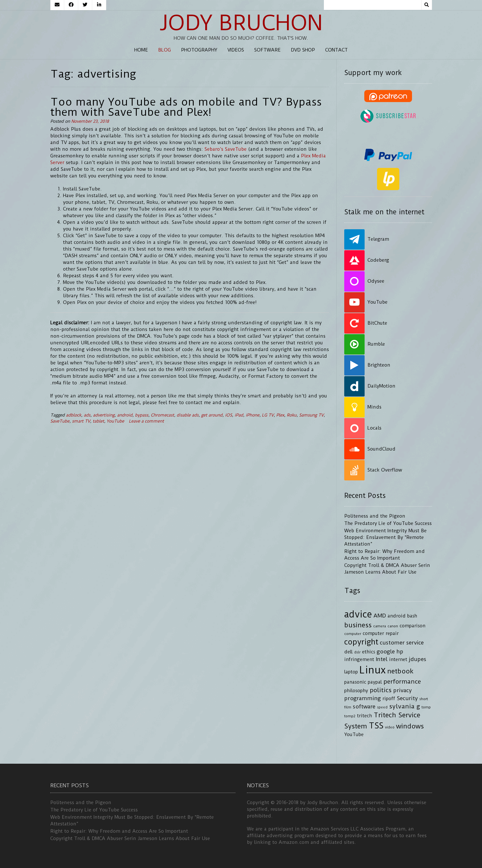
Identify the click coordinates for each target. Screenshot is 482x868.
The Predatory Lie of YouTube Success (388, 523)
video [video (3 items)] (390, 727)
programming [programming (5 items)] (363, 698)
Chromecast (162, 415)
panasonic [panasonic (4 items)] (355, 682)
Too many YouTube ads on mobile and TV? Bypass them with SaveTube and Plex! (186, 107)
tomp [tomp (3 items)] (426, 707)
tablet (98, 421)
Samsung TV (311, 415)
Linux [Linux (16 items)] (373, 670)
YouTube (115, 421)
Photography (199, 50)
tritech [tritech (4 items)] (364, 716)
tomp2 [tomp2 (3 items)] (350, 716)
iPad (239, 415)
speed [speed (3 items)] (382, 707)
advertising (104, 415)
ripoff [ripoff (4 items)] (389, 699)
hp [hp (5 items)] (400, 651)
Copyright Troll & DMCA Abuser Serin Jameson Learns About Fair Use (130, 838)
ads (87, 415)
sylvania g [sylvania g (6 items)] (405, 706)
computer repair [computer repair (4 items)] (381, 634)
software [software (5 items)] (364, 706)
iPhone (252, 415)
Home (141, 50)
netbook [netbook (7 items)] (400, 671)
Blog (164, 50)
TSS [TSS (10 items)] (376, 726)
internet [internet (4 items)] (398, 660)
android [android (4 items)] (397, 616)
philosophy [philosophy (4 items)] (356, 691)
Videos (236, 50)
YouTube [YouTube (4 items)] (354, 735)
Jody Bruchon (241, 23)
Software (267, 50)
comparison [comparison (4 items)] (412, 626)
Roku (292, 415)
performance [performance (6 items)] (402, 682)
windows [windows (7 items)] (410, 726)
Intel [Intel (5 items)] (382, 659)
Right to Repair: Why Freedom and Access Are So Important (119, 831)
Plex (280, 415)
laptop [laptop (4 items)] (351, 672)
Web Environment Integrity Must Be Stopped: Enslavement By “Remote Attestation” (385, 537)
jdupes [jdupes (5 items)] (418, 659)
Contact (336, 50)
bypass (142, 415)
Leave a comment (146, 421)
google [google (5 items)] (386, 651)
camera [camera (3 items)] (380, 626)
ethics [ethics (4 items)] (369, 652)
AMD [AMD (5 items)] (380, 616)
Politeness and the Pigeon (375, 516)
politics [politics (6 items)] (381, 690)
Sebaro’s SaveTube (226, 149)
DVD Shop (303, 50)
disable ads (188, 415)
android (125, 415)
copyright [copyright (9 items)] (361, 642)
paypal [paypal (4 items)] (375, 682)
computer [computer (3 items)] (353, 634)
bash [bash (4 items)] (412, 616)
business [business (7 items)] (358, 625)
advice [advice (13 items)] (358, 614)
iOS (228, 415)
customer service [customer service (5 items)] (402, 643)
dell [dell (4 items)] (348, 652)
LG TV (268, 415)
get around (212, 415)
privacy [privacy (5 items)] (402, 690)
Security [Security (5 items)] (407, 698)
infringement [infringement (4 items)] (359, 660)
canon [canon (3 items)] (393, 626)
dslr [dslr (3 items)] (357, 652)
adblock (73, 415)
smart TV (81, 421)
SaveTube (60, 421)
